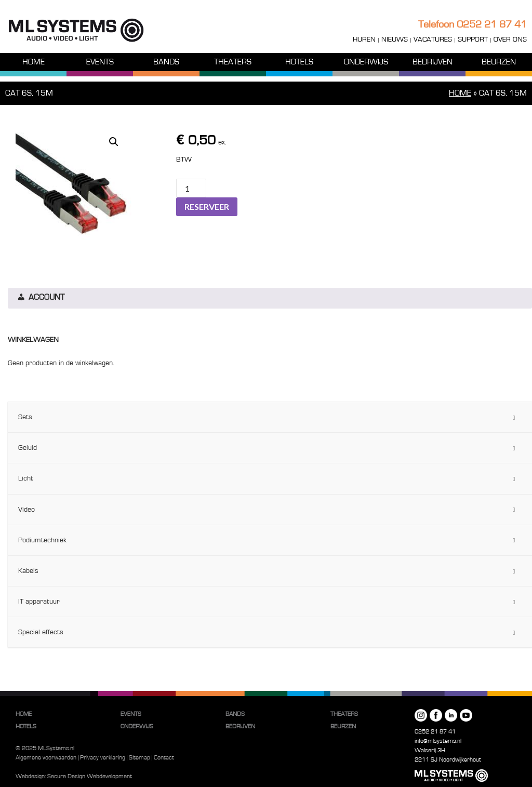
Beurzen (499, 62)
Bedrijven (433, 62)
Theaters (233, 62)
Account (40, 298)
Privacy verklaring (103, 757)
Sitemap (139, 757)
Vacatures (433, 39)
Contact (164, 757)
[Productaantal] (191, 188)
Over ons (510, 39)
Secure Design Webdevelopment (90, 776)
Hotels (299, 62)
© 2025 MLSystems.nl (45, 748)
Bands (166, 62)
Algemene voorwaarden (46, 757)
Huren (364, 39)
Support (473, 39)
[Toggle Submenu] (514, 417)
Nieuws (395, 39)
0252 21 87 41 (492, 24)
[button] (114, 142)
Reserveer (207, 206)
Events (100, 62)
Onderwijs (366, 62)
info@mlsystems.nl (438, 741)
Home (34, 62)
